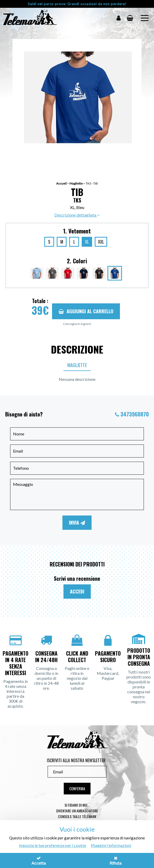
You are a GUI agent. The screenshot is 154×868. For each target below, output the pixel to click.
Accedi (77, 591)
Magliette (76, 183)
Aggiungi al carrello (86, 311)
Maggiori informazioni (111, 845)
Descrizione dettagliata (77, 215)
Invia (77, 523)
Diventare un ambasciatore (77, 811)
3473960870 (135, 414)
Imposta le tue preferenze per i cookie (53, 845)
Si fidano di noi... (77, 805)
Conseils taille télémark (77, 816)
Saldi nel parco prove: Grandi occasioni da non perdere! (77, 4)
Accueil (61, 183)
